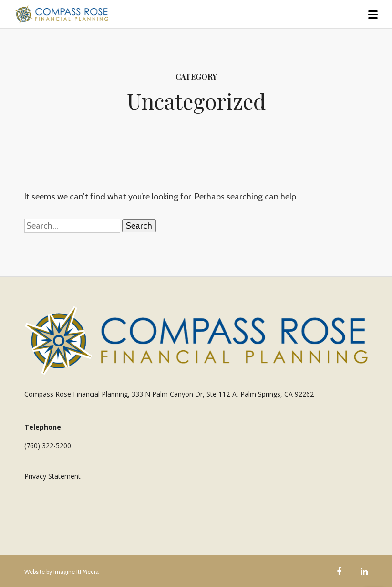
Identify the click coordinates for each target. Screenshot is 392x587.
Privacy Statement (52, 476)
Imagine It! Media (76, 571)
